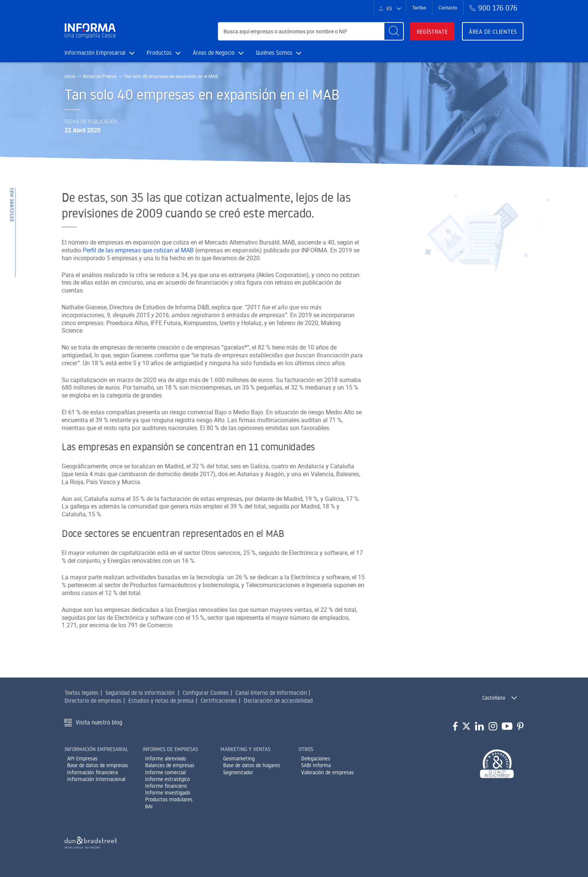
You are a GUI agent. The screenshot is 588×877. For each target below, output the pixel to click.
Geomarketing (239, 759)
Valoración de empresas (327, 772)
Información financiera (92, 772)
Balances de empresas (170, 765)
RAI (149, 807)
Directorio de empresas (93, 701)
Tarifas (419, 7)
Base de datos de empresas (97, 765)
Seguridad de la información (140, 693)
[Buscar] (394, 31)
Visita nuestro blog (99, 722)
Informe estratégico (167, 779)
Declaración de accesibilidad (278, 701)
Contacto (448, 7)
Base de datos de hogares (252, 765)
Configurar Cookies (206, 693)
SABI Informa (316, 765)
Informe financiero (166, 786)
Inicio (70, 76)
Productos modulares (169, 799)
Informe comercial (165, 772)
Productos (164, 53)
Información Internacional (96, 779)
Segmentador (238, 772)
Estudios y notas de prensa (161, 701)
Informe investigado (168, 793)
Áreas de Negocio (218, 53)
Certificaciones (219, 701)
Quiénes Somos (279, 53)
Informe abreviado (166, 759)
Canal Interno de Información (271, 693)
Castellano (494, 698)
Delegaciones (316, 759)
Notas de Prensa (100, 76)
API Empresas (82, 759)
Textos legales (82, 693)
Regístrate (432, 31)
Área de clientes (493, 31)
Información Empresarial (100, 53)
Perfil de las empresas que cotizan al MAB (105, 250)
